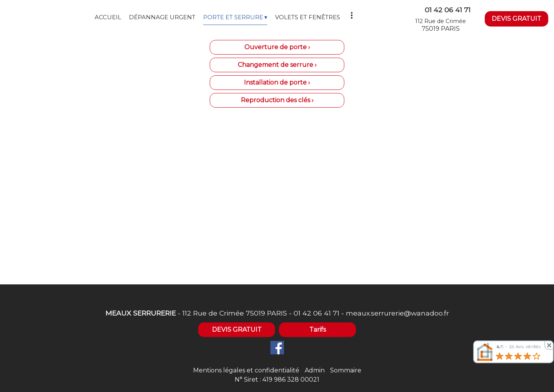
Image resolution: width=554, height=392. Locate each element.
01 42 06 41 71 (316, 313)
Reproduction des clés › (277, 100)
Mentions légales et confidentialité (246, 370)
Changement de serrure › (277, 65)
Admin (315, 370)
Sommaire (346, 370)
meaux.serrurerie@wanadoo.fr (397, 313)
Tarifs (318, 330)
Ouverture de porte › (277, 47)
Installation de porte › (277, 82)
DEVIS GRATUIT (516, 19)
